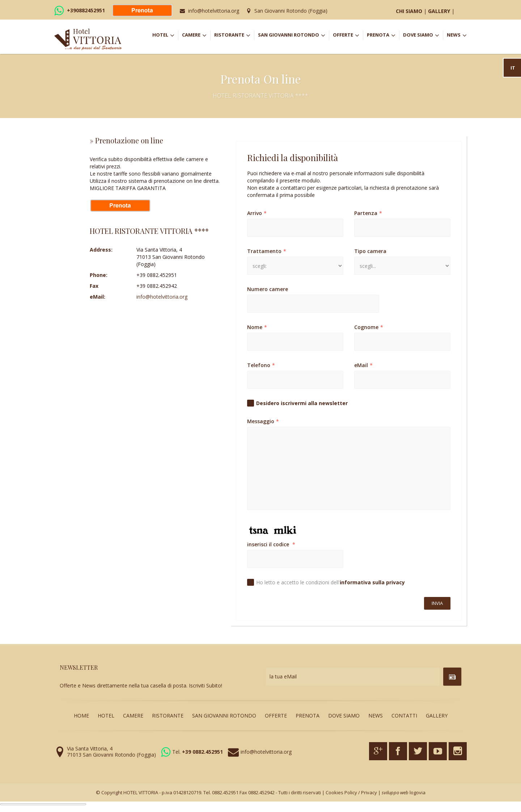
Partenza (368, 213)
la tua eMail (283, 676)
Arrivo (257, 213)
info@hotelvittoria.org (214, 11)
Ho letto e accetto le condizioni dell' (331, 582)
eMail (363, 365)
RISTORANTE (234, 35)
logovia (418, 792)
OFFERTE (348, 35)
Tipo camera (370, 251)
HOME (81, 716)
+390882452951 (86, 10)
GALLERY (439, 11)
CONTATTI (404, 716)
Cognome (369, 327)
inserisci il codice (271, 544)
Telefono (261, 365)
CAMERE (196, 35)
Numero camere (268, 289)
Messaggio (263, 421)
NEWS (457, 35)
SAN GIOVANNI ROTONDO (293, 35)
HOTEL (165, 35)
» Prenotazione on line (126, 140)
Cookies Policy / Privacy (351, 792)
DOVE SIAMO (421, 35)
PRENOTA (383, 35)
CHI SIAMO (409, 11)
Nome (257, 327)
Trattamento (267, 251)
